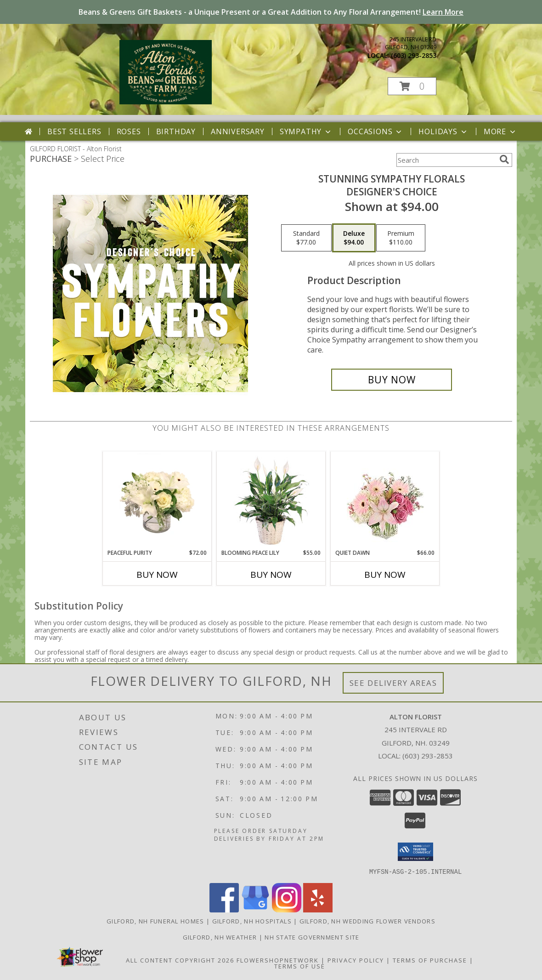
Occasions (375, 131)
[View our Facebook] (224, 909)
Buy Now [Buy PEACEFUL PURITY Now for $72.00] (157, 575)
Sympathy (306, 131)
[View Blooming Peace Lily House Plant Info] (271, 500)
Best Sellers (74, 131)
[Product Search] (446, 160)
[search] (504, 160)
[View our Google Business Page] (255, 909)
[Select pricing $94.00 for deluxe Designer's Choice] (354, 238)
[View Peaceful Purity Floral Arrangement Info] (157, 500)
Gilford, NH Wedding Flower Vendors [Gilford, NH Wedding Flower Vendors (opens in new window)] (367, 921)
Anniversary (238, 131)
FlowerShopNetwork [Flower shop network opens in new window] (278, 960)
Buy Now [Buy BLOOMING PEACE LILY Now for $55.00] (271, 575)
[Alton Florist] (166, 102)
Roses (129, 131)
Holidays (443, 131)
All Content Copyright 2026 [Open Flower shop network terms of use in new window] (180, 960)
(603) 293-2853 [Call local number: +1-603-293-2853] (414, 55)
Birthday (176, 131)
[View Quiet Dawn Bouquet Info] (385, 500)
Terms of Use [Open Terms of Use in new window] (300, 966)
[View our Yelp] (318, 909)
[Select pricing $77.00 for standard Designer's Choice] (306, 238)
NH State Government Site (312, 937)
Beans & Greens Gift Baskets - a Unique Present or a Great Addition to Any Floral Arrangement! (271, 12)
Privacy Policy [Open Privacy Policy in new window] (356, 960)
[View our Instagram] (287, 909)
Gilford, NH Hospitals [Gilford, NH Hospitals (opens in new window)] (252, 921)
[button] (412, 86)
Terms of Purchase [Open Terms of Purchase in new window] (430, 960)
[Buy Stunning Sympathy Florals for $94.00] (392, 380)
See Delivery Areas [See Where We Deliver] (393, 683)
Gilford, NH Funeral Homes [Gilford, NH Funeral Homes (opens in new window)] (155, 921)
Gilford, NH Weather (220, 937)
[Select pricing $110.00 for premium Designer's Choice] (401, 238)
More (500, 131)
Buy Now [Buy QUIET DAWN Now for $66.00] (385, 575)
